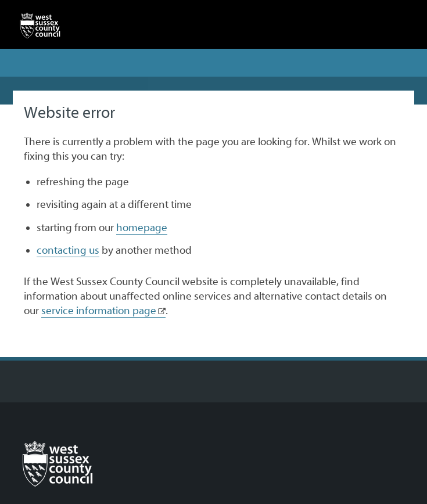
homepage (142, 228)
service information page (99, 311)
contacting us (68, 250)
